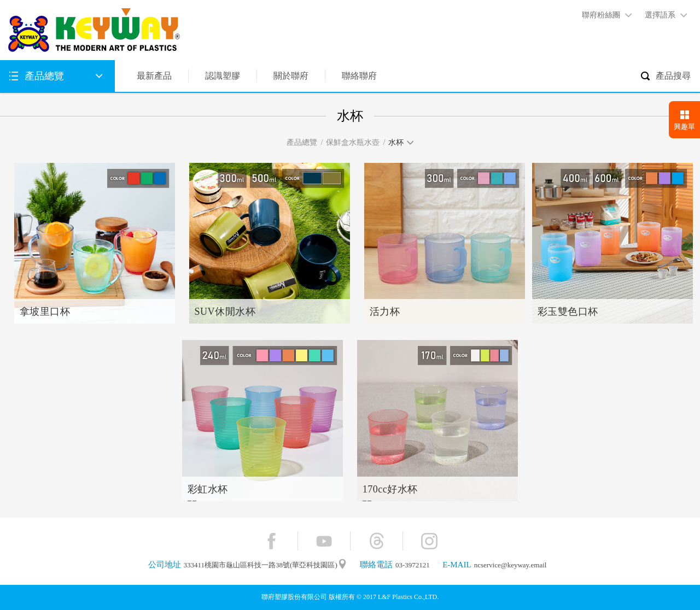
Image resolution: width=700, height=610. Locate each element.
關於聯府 (291, 76)
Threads (377, 541)
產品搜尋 (673, 76)
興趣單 (684, 127)
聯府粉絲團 (601, 15)
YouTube (324, 541)
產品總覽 (44, 76)
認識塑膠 (223, 76)
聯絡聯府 (359, 76)
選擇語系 (660, 15)
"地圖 (342, 565)
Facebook (272, 541)
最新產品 (154, 76)
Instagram (429, 541)
